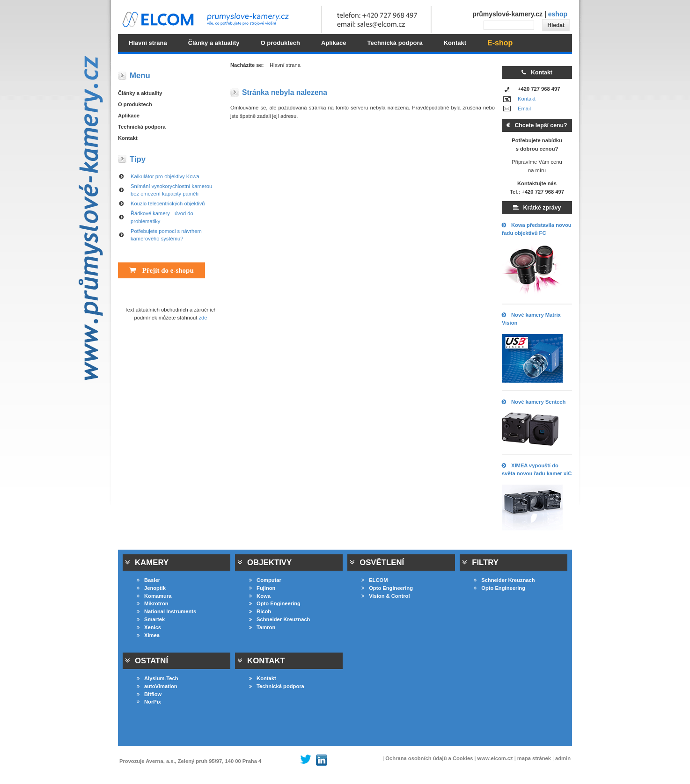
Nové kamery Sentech (534, 402)
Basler (148, 580)
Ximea (148, 635)
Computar (265, 580)
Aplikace (129, 116)
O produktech (135, 104)
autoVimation (157, 686)
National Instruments (166, 611)
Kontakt (527, 99)
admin (563, 758)
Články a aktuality (140, 93)
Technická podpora (142, 127)
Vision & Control (385, 596)
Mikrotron (153, 603)
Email (524, 109)
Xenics (149, 627)
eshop (558, 14)
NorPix (149, 702)
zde (203, 318)
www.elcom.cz (495, 758)
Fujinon (262, 588)
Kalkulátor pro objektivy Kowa (165, 176)
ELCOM (374, 580)
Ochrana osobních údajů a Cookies (429, 758)
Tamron (262, 627)
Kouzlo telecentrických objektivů (168, 203)
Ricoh (260, 611)
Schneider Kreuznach (279, 619)
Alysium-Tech (158, 678)
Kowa (260, 596)
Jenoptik (151, 588)
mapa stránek (534, 758)
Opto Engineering (275, 603)
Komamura (154, 596)
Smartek (151, 619)
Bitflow (149, 694)
